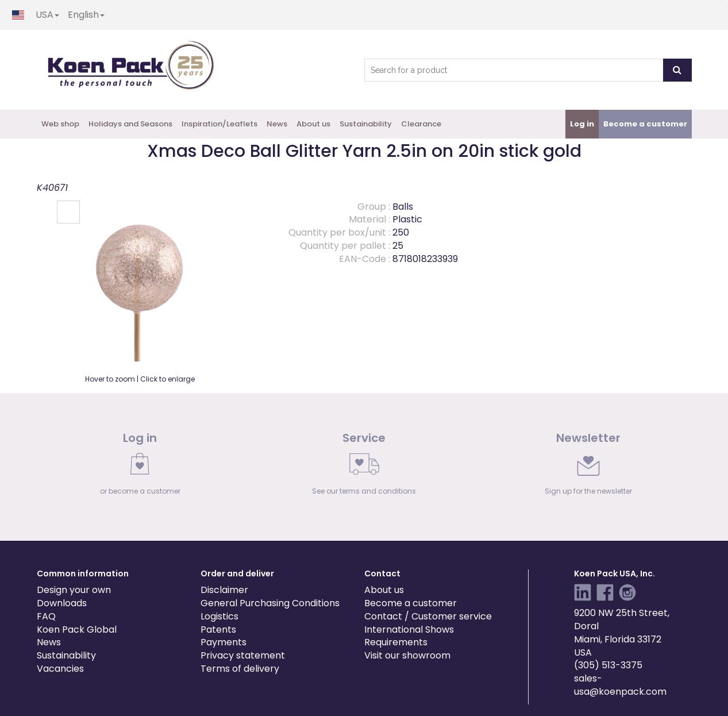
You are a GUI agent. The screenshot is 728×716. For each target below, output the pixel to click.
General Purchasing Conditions (270, 603)
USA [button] (47, 15)
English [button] (86, 15)
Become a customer (411, 603)
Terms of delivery (240, 669)
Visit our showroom (407, 655)
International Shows (409, 630)
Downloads (62, 603)
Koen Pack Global (77, 630)
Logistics (219, 616)
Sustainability (366, 124)
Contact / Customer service (428, 616)
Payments (224, 642)
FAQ (46, 616)
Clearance (421, 124)
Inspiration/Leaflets (219, 124)
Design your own (74, 590)
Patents (218, 630)
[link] (140, 467)
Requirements (396, 642)
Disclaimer (224, 590)
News (277, 124)
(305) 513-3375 (608, 665)
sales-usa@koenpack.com (620, 685)
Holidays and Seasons (130, 124)
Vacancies (60, 669)
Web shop (60, 124)
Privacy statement (243, 655)
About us (313, 124)
